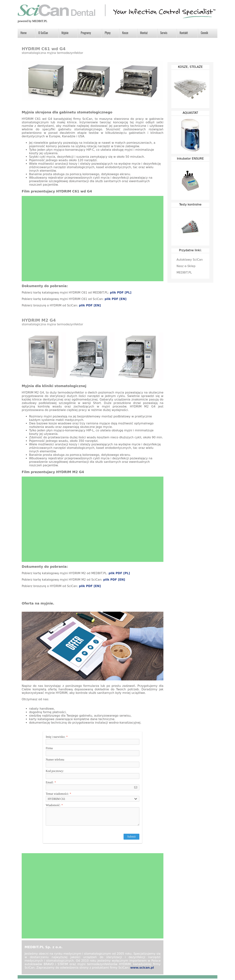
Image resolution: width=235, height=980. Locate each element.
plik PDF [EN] (116, 299)
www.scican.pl (142, 968)
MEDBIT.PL (184, 272)
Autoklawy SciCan (190, 260)
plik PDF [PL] (121, 293)
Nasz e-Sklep (186, 266)
